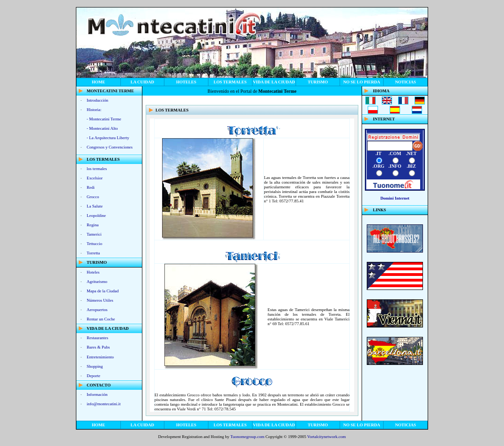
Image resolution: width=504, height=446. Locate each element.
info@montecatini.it (104, 404)
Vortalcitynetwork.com (327, 437)
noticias (405, 82)
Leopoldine (96, 216)
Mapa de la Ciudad (103, 291)
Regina (93, 225)
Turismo (318, 82)
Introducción (97, 100)
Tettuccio (94, 244)
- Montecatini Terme (104, 119)
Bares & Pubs (98, 347)
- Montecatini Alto (102, 128)
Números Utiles (100, 300)
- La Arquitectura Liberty (108, 138)
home (99, 82)
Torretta (93, 253)
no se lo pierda (362, 82)
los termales (230, 82)
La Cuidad (142, 82)
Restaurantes (97, 338)
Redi (91, 187)
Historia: (94, 110)
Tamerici (94, 234)
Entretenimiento (100, 357)
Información (97, 394)
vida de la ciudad (274, 82)
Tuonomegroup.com (248, 437)
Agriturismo (97, 282)
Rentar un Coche (101, 319)
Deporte (93, 376)
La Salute (95, 206)
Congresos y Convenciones (110, 147)
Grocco (93, 197)
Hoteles (186, 82)
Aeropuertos (97, 310)
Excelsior (95, 178)
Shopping (95, 366)
